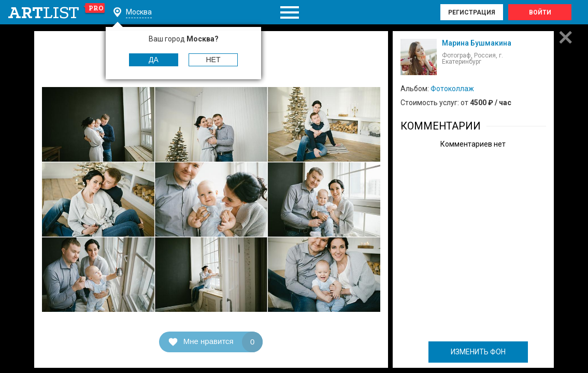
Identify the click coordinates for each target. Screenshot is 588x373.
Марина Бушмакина (477, 43)
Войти (540, 12)
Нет (213, 60)
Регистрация (472, 12)
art (57, 12)
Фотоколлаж (452, 89)
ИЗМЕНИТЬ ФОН (478, 352)
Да (154, 60)
